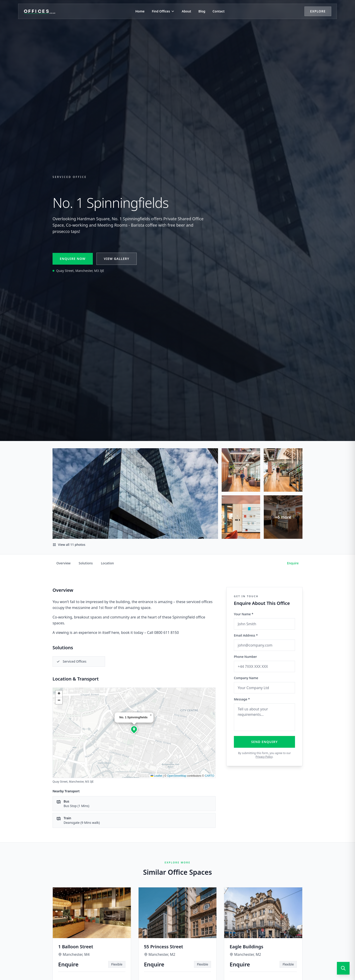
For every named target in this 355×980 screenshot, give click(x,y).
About (186, 11)
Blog (202, 11)
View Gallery (117, 259)
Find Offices (163, 11)
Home (140, 11)
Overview (64, 563)
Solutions (86, 563)
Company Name (246, 678)
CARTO (209, 776)
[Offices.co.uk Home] (40, 11)
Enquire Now (73, 259)
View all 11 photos (69, 545)
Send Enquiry (265, 742)
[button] (134, 729)
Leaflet (156, 776)
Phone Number (245, 657)
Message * (242, 699)
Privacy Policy (264, 757)
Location (107, 563)
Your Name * (244, 614)
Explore (318, 11)
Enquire (293, 563)
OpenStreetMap (177, 776)
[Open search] (343, 968)
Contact (219, 11)
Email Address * (246, 635)
